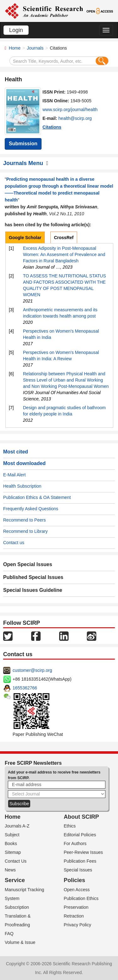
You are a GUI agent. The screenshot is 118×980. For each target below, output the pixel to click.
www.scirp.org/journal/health (70, 110)
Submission (23, 144)
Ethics (70, 826)
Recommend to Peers (24, 520)
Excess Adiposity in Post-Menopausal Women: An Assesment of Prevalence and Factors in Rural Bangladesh (64, 254)
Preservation (76, 907)
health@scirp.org (75, 118)
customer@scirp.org (32, 670)
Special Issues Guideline (33, 590)
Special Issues (78, 870)
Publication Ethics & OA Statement (37, 497)
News (10, 870)
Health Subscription (22, 486)
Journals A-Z (17, 826)
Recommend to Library (25, 531)
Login (16, 30)
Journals (35, 48)
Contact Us (16, 861)
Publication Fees (80, 861)
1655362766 (25, 688)
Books (11, 843)
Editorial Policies (80, 835)
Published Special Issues (33, 577)
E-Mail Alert (14, 475)
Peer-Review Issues (84, 852)
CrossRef (64, 238)
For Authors (75, 843)
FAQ (9, 934)
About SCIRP (81, 817)
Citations (52, 127)
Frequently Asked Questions (31, 509)
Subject (12, 835)
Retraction (74, 916)
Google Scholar (25, 238)
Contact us (14, 543)
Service (15, 880)
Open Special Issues (28, 564)
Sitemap (13, 852)
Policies (75, 880)
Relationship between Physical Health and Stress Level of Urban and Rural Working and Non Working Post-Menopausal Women (66, 380)
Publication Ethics (81, 898)
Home (15, 48)
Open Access (77, 890)
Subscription (17, 907)
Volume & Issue (20, 942)
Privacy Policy (78, 925)
